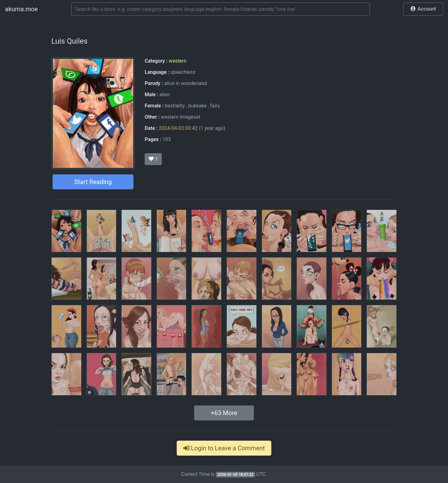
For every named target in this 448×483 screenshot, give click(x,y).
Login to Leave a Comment (224, 448)
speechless (183, 72)
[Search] (221, 9)
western (177, 61)
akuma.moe (21, 9)
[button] (423, 9)
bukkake (197, 106)
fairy (215, 106)
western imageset (181, 117)
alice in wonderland (186, 83)
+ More (224, 413)
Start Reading (93, 182)
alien (165, 95)
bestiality (175, 106)
